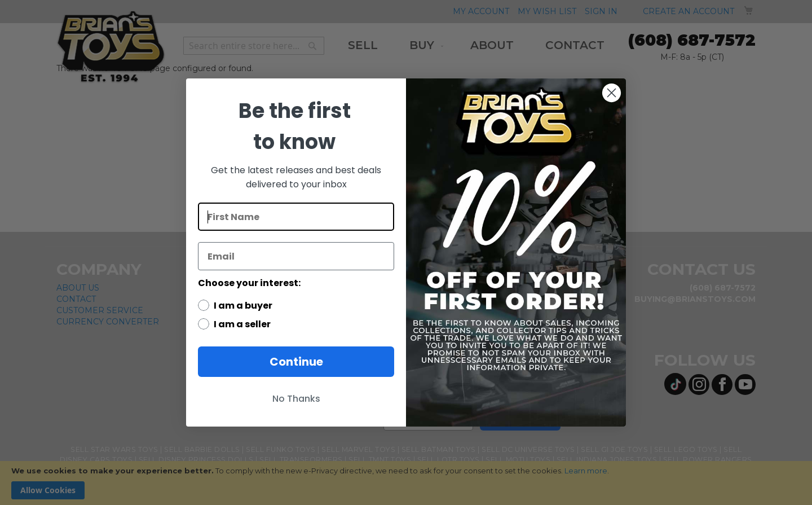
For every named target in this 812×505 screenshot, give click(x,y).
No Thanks (296, 399)
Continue (296, 362)
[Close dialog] (612, 93)
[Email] (296, 256)
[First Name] (296, 217)
